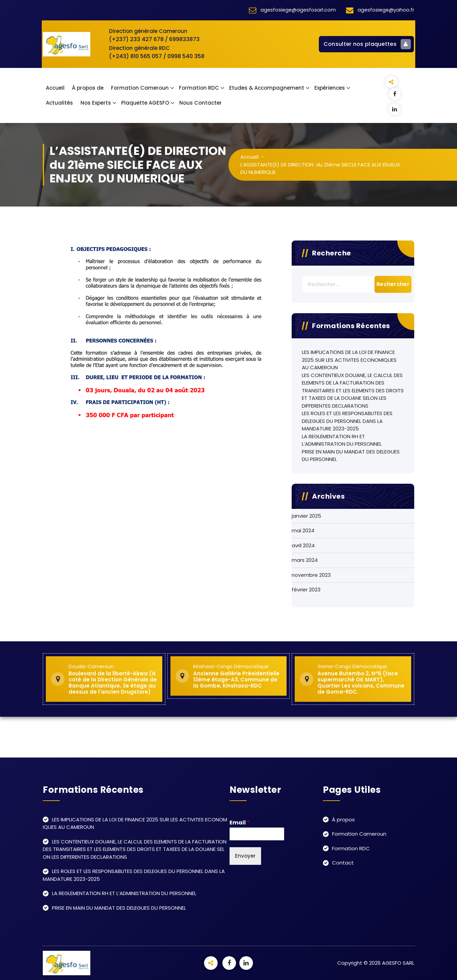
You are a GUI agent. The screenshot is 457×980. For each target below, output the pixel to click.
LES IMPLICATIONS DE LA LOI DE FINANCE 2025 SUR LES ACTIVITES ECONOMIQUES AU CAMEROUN (349, 360)
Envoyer (245, 856)
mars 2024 (305, 560)
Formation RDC (199, 88)
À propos (343, 819)
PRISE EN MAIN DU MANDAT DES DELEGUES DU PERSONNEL (351, 456)
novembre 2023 (311, 575)
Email (240, 823)
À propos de (88, 88)
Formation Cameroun (140, 88)
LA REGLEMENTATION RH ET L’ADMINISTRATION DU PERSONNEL (342, 440)
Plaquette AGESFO (145, 103)
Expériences (330, 88)
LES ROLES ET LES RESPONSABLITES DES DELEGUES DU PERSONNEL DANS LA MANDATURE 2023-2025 (347, 421)
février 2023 (306, 590)
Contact (343, 863)
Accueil (55, 88)
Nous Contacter (200, 103)
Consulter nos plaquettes (367, 44)
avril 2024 (303, 545)
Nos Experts (96, 103)
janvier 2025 (306, 516)
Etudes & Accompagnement (267, 88)
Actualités (59, 103)
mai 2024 (303, 530)
